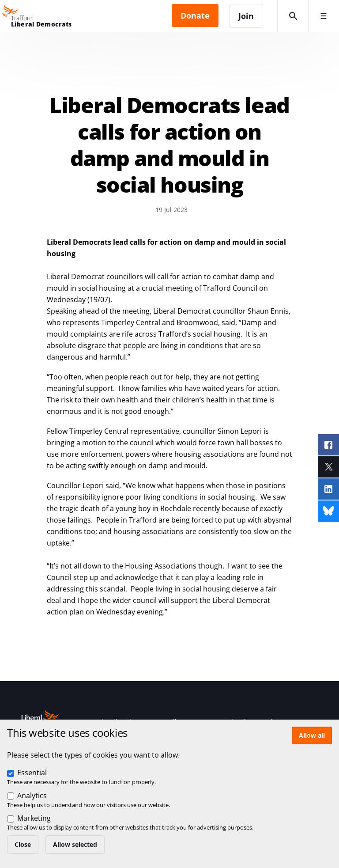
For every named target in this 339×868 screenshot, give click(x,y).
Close (23, 844)
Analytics (32, 796)
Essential (32, 773)
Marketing (34, 818)
